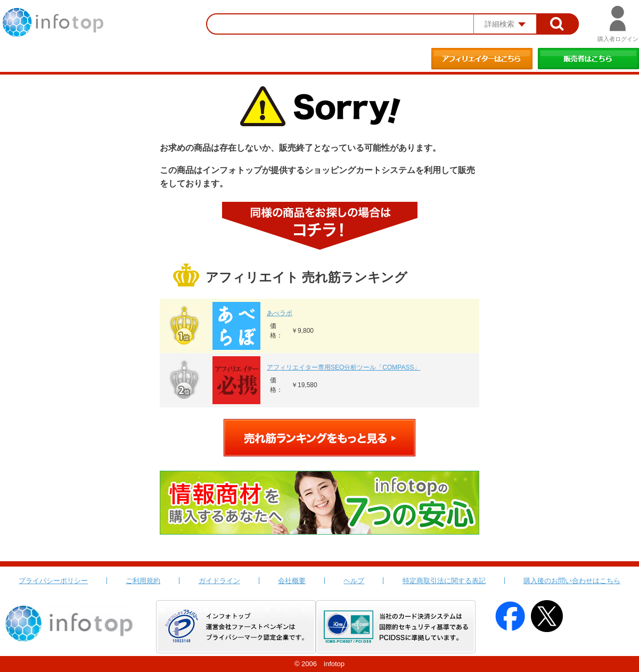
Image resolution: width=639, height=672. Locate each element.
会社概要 (292, 581)
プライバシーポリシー (53, 581)
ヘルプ (354, 581)
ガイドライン (219, 581)
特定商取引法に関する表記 (444, 581)
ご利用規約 (143, 581)
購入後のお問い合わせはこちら (572, 581)
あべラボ (280, 313)
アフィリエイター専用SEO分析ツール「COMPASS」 (343, 367)
